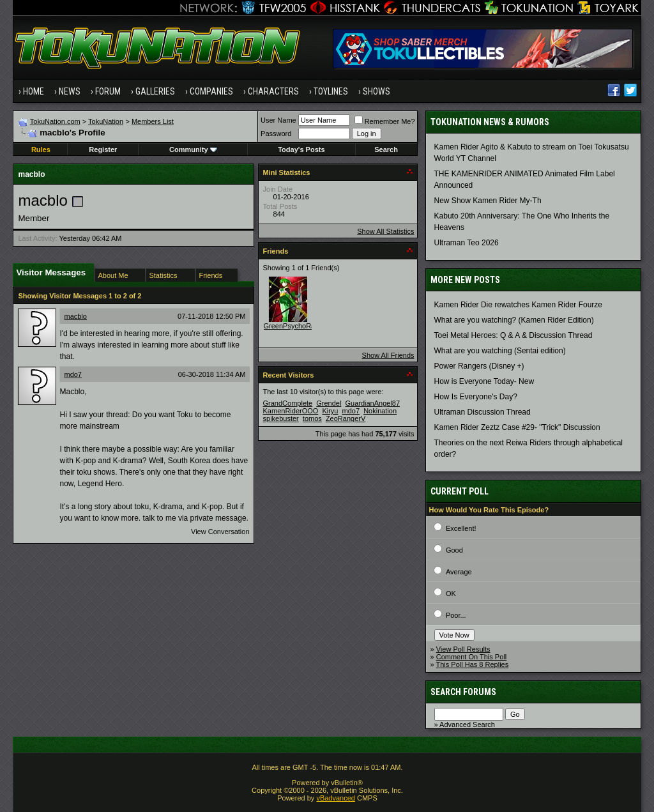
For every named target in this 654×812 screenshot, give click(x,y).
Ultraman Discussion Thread (483, 412)
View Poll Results (463, 649)
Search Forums (463, 692)
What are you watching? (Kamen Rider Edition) (514, 320)
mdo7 (73, 374)
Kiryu (330, 411)
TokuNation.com (55, 121)
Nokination (380, 411)
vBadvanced (336, 798)
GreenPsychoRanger (297, 326)
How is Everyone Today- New (484, 381)
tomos (312, 418)
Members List (153, 121)
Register (103, 149)
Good (454, 550)
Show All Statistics (385, 231)
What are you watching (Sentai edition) (500, 351)
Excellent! (461, 528)
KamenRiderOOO (291, 411)
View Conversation (220, 532)
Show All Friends (388, 355)
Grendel (329, 403)
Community (193, 149)
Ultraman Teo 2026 (467, 243)
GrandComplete (288, 403)
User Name (278, 120)
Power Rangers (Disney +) (479, 366)
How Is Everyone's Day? (476, 397)
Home (34, 91)
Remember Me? (385, 121)
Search (386, 149)
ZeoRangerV (346, 418)
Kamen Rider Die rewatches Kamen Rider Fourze (518, 305)
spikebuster (281, 418)
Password (276, 134)
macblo (75, 316)
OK (451, 594)
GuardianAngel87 (372, 403)
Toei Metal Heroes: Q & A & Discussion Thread (513, 335)
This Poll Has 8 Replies (473, 664)
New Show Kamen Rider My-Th (488, 201)
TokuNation (106, 121)
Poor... (456, 615)
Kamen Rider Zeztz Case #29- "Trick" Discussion (517, 427)
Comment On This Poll (471, 657)
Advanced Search (467, 724)
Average (459, 572)
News (70, 91)
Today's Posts (301, 149)
